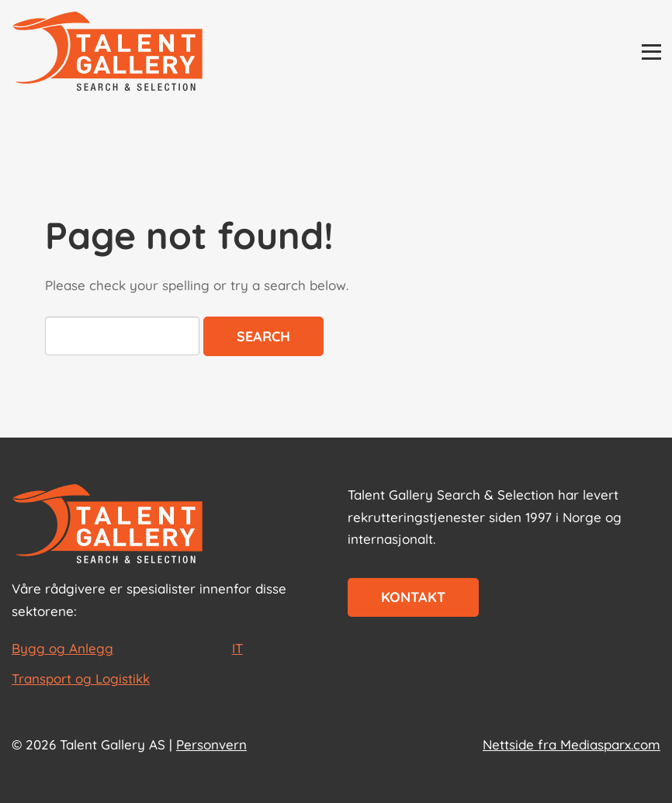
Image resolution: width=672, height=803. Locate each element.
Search (263, 336)
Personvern (211, 744)
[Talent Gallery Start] (107, 53)
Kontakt (413, 597)
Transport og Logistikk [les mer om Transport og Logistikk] (81, 678)
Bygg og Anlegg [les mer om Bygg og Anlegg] (62, 648)
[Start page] (107, 525)
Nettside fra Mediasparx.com (572, 744)
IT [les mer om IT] (237, 648)
